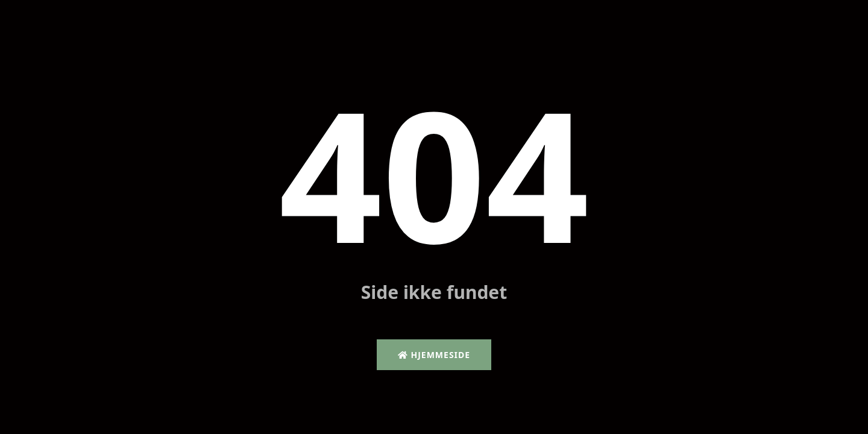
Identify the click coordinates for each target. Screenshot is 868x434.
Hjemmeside (434, 355)
